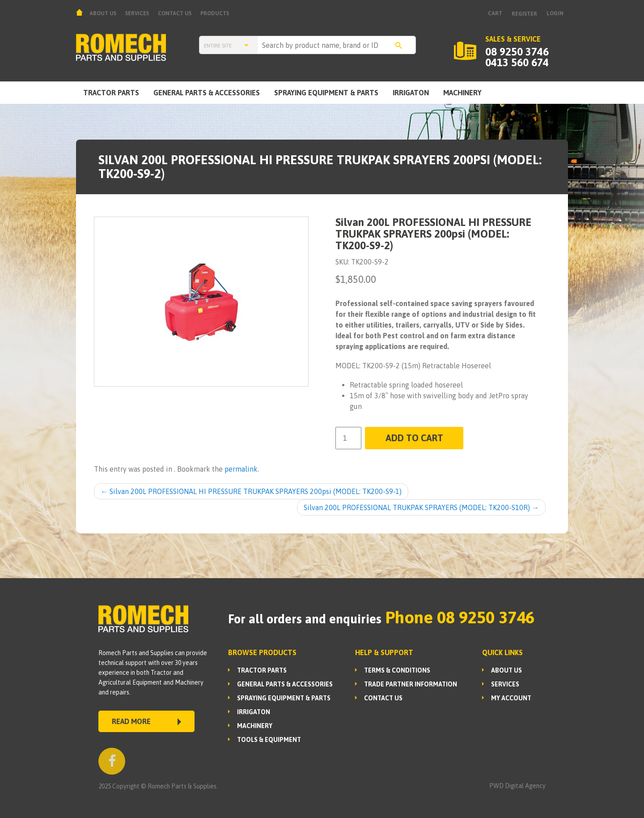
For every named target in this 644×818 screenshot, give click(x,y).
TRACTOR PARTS (111, 93)
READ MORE (146, 721)
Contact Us (175, 13)
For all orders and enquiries (305, 619)
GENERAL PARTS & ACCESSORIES (207, 93)
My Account (511, 698)
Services (137, 13)
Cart (495, 13)
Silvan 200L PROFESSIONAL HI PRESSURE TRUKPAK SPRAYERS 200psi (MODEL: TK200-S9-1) (251, 491)
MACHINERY (462, 93)
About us (103, 13)
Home (80, 12)
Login (555, 13)
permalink (241, 469)
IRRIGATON (411, 93)
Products (215, 13)
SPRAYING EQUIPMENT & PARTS (326, 93)
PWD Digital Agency (517, 786)
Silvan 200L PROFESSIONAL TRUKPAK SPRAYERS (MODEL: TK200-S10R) (421, 507)
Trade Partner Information (411, 684)
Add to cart (414, 438)
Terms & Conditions (397, 670)
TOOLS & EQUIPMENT (269, 740)
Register (524, 14)
